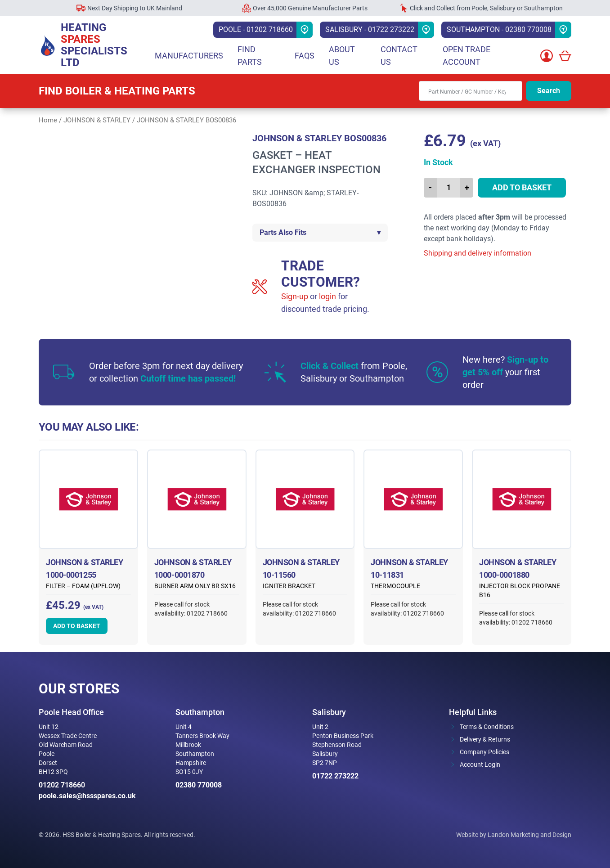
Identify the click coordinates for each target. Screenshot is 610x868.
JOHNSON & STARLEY (97, 120)
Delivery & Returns (485, 739)
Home (48, 120)
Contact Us (399, 56)
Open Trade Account (466, 56)
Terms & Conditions (487, 727)
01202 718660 (62, 785)
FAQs (305, 56)
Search (549, 91)
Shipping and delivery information (478, 253)
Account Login (480, 765)
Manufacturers (189, 56)
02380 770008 (199, 785)
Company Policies (484, 752)
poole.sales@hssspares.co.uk (87, 796)
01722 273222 (335, 776)
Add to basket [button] (77, 626)
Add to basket (522, 187)
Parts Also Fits (320, 233)
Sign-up (295, 296)
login (327, 296)
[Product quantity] (449, 188)
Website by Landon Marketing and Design (514, 835)
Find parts (250, 56)
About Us (342, 56)
